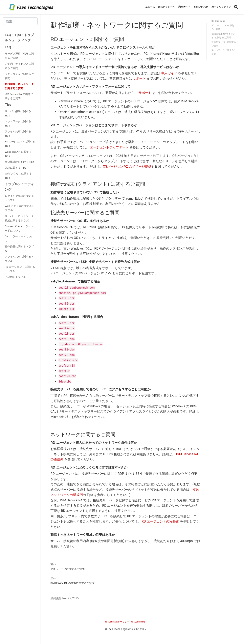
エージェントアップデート (109, 147)
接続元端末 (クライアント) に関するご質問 (223, 36)
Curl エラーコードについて (19, 239)
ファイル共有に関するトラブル (19, 259)
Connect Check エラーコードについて (19, 228)
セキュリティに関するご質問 (19, 76)
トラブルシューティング (19, 187)
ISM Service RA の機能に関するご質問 (19, 96)
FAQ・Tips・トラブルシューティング (19, 38)
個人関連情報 (138, 622)
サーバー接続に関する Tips (18, 113)
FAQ (8, 47)
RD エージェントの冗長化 (160, 521)
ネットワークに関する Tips (18, 123)
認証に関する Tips (16, 168)
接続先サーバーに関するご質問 (224, 44)
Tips (8, 105)
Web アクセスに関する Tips (18, 176)
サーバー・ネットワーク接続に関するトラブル (19, 218)
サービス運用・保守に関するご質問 (19, 56)
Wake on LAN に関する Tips (18, 154)
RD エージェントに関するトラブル (20, 269)
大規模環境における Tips (19, 162)
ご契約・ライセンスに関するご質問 (19, 66)
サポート (139, 78)
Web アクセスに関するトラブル (20, 208)
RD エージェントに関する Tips (20, 144)
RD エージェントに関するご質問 (223, 27)
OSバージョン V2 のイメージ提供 (127, 166)
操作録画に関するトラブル (19, 249)
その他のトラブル (15, 277)
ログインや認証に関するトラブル (19, 198)
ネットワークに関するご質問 (224, 52)
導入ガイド (169, 73)
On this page (218, 21)
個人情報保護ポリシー (117, 622)
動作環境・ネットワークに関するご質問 (19, 86)
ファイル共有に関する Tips (18, 134)
